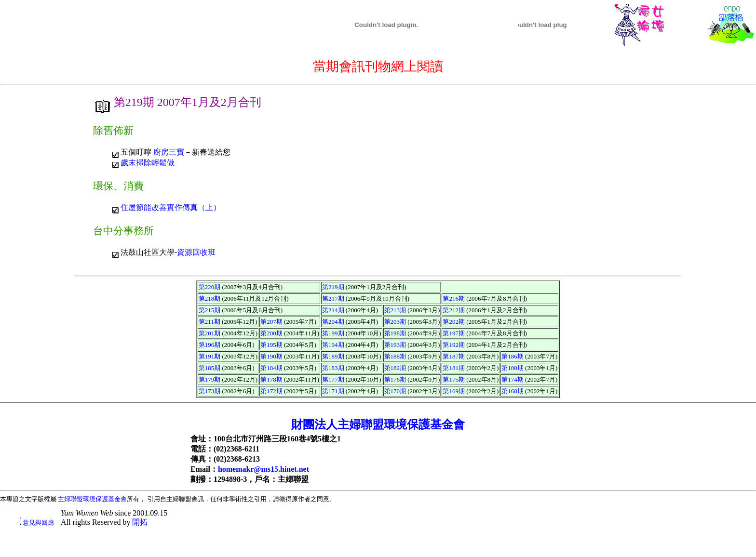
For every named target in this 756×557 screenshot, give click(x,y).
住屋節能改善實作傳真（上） (171, 207)
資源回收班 (196, 252)
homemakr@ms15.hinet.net (263, 469)
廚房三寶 (169, 152)
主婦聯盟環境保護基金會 (92, 499)
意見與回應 (38, 523)
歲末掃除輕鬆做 (148, 163)
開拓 (140, 522)
